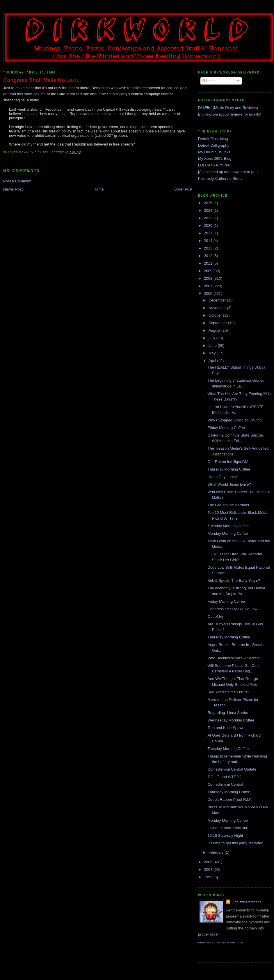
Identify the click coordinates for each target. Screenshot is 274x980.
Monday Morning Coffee (228, 533)
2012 (209, 256)
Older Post (183, 189)
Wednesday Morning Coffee (231, 720)
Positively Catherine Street (220, 178)
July (212, 338)
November (218, 308)
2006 (209, 294)
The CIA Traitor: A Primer (228, 505)
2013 (209, 248)
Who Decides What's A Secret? (234, 658)
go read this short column (24, 94)
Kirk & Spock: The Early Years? (234, 580)
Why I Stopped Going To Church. (235, 420)
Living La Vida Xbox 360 (228, 828)
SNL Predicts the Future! (228, 692)
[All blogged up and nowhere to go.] (228, 172)
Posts (209, 81)
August (215, 330)
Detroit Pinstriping (213, 139)
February (217, 852)
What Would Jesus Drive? (229, 484)
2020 (209, 226)
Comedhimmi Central (225, 784)
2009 (209, 271)
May (213, 353)
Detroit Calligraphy (214, 145)
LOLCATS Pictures (214, 165)
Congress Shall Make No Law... (42, 80)
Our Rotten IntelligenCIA (228, 462)
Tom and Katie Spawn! (226, 728)
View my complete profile (221, 943)
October (216, 315)
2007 (209, 286)
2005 (209, 862)
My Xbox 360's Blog (215, 158)
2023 (209, 218)
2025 (209, 203)
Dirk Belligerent (247, 902)
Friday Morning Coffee (226, 428)
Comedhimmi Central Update (232, 769)
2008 (209, 278)
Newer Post (13, 189)
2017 (209, 233)
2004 (209, 869)
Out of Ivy (216, 616)
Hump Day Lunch (222, 477)
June (213, 345)
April (213, 361)
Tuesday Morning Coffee (228, 526)
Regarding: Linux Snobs (228, 713)
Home (99, 189)
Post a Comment (17, 181)
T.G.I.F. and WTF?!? (224, 777)
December (218, 300)
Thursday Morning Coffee (229, 469)
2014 (209, 241)
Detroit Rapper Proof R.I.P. (230, 799)
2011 (209, 263)
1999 (209, 877)
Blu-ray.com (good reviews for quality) (230, 114)
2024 (209, 210)
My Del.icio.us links (214, 152)
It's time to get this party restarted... (237, 843)
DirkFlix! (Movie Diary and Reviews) (228, 108)
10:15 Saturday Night (225, 835)
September (218, 323)
